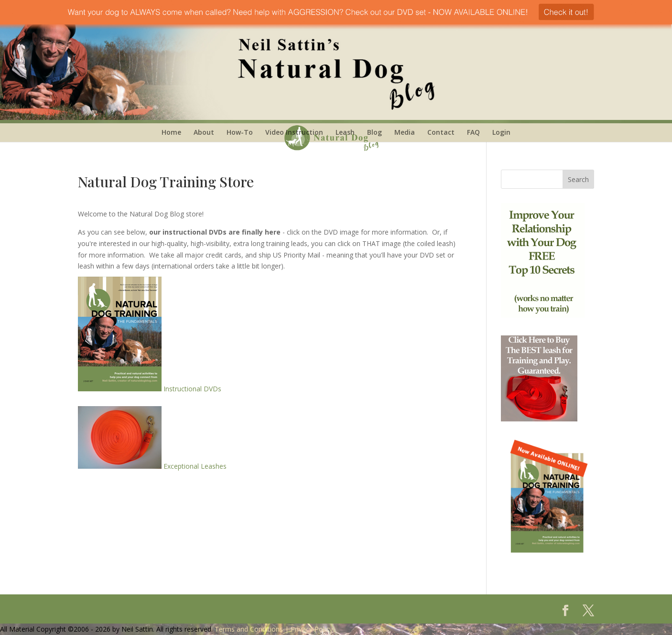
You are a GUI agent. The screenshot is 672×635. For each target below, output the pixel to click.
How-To (240, 132)
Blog (374, 132)
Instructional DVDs (150, 389)
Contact (441, 132)
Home (171, 132)
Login (501, 132)
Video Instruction (294, 132)
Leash (345, 132)
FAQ (473, 132)
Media (405, 132)
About (204, 132)
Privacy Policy (312, 629)
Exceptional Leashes (152, 466)
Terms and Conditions (249, 629)
